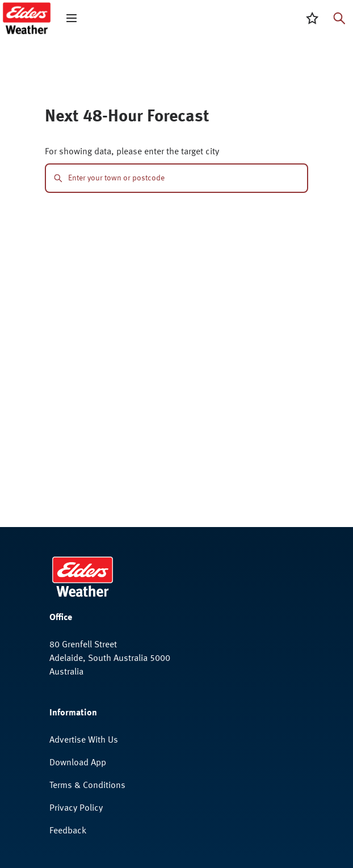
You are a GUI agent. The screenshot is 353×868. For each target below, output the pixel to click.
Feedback (68, 831)
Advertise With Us (84, 740)
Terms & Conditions (87, 786)
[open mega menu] (72, 18)
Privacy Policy (76, 808)
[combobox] (184, 178)
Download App (78, 763)
